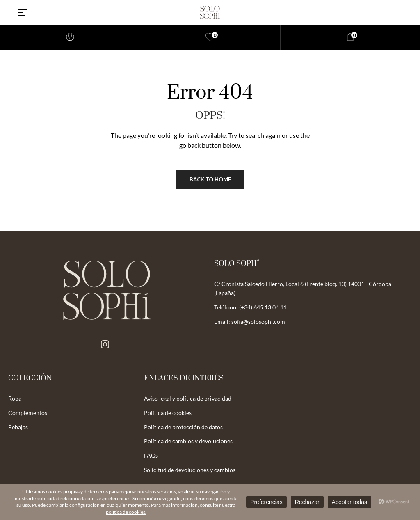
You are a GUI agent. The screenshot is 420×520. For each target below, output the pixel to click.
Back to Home (210, 179)
